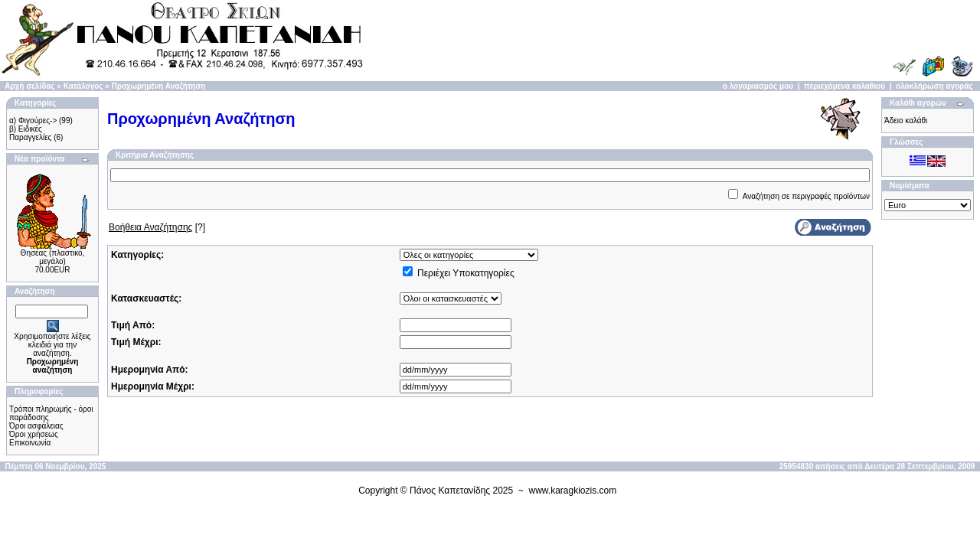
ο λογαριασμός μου (758, 86)
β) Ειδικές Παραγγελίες (30, 133)
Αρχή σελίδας (29, 86)
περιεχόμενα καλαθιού (844, 86)
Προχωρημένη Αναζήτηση (159, 86)
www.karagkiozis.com (573, 491)
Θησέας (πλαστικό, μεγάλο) (53, 257)
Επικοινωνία (30, 443)
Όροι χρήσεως (34, 434)
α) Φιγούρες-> (33, 121)
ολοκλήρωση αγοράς (934, 86)
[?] (157, 227)
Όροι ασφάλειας (36, 426)
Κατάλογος (83, 86)
